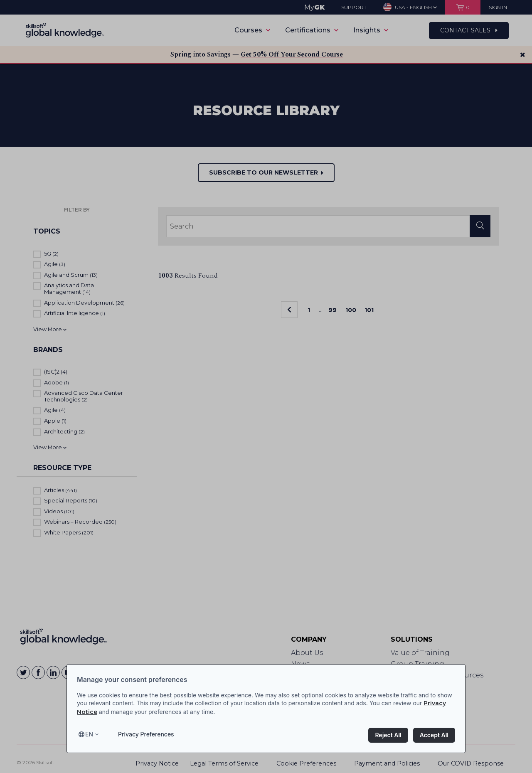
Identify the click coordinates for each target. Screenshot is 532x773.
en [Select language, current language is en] (89, 734)
